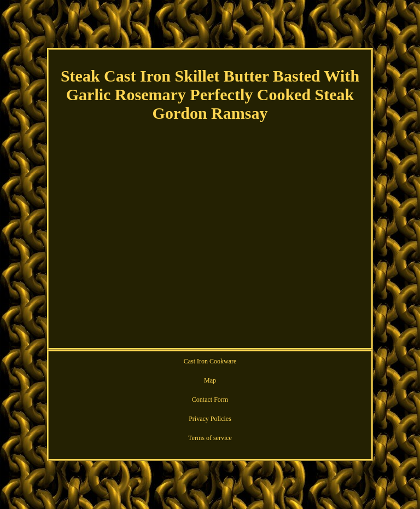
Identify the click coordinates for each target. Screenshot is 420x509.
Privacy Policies (210, 419)
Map (210, 380)
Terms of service (210, 438)
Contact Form (210, 400)
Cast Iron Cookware (210, 361)
